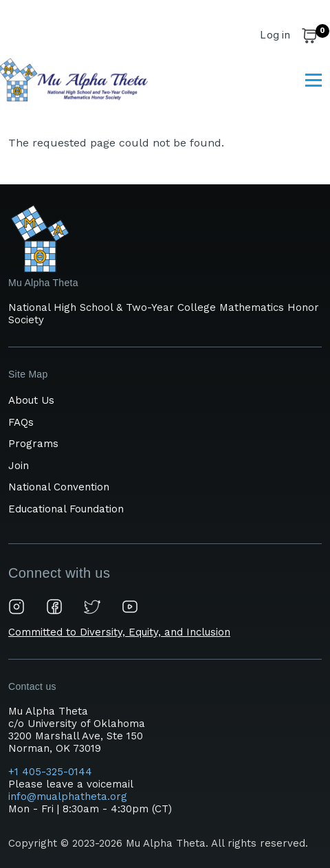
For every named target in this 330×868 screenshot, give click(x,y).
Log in (275, 35)
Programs (33, 444)
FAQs (21, 422)
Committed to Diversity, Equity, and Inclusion (119, 632)
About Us (31, 400)
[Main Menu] (313, 80)
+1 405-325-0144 (52, 772)
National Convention (59, 487)
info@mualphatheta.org (68, 796)
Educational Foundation (66, 509)
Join (19, 466)
